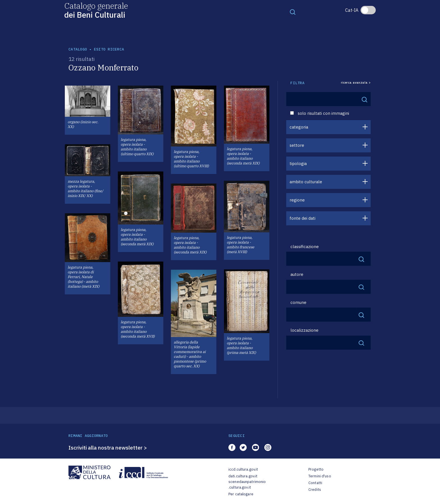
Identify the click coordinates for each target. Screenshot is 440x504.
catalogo (78, 49)
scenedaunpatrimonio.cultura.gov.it (247, 484)
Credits (315, 490)
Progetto (316, 469)
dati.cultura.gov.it (243, 476)
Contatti (315, 483)
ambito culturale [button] (306, 182)
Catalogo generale (96, 10)
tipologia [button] (298, 163)
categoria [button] (299, 127)
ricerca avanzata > (356, 83)
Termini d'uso (320, 476)
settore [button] (297, 145)
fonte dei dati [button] (302, 218)
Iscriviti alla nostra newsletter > (108, 448)
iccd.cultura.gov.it (243, 469)
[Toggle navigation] (293, 12)
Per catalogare (241, 494)
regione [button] (297, 200)
